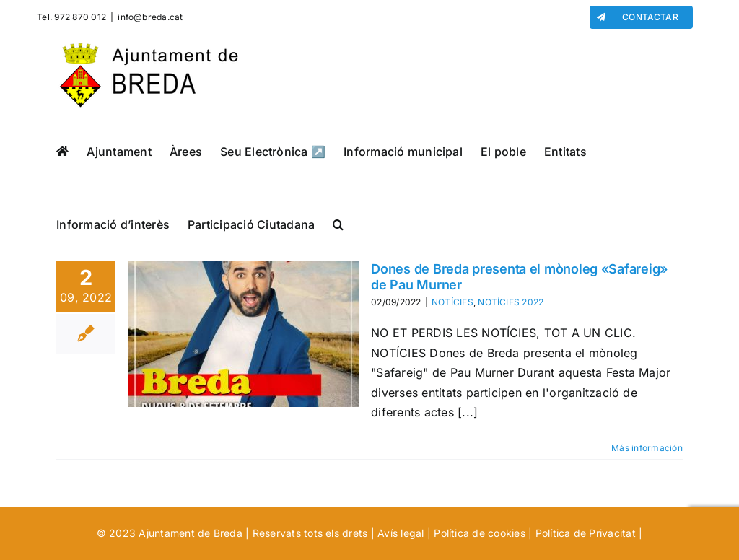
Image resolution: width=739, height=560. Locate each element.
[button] (338, 224)
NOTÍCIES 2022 (511, 302)
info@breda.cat (150, 17)
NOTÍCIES (452, 302)
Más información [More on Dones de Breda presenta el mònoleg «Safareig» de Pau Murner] (647, 448)
